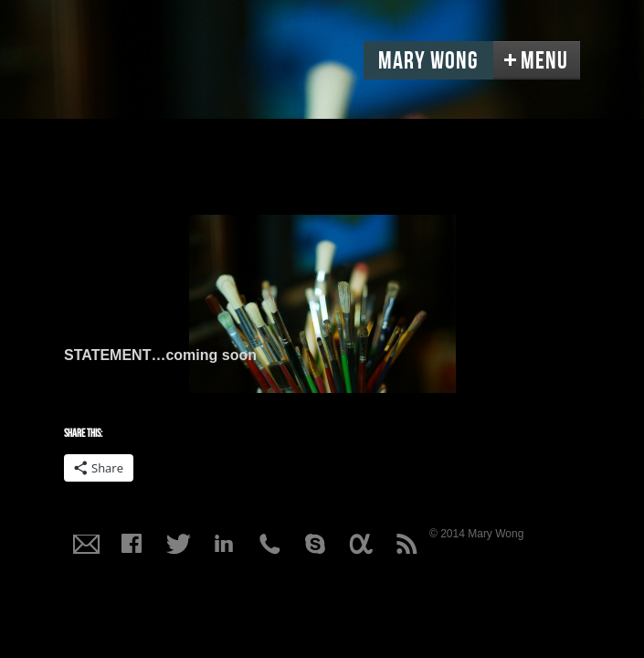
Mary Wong (428, 61)
